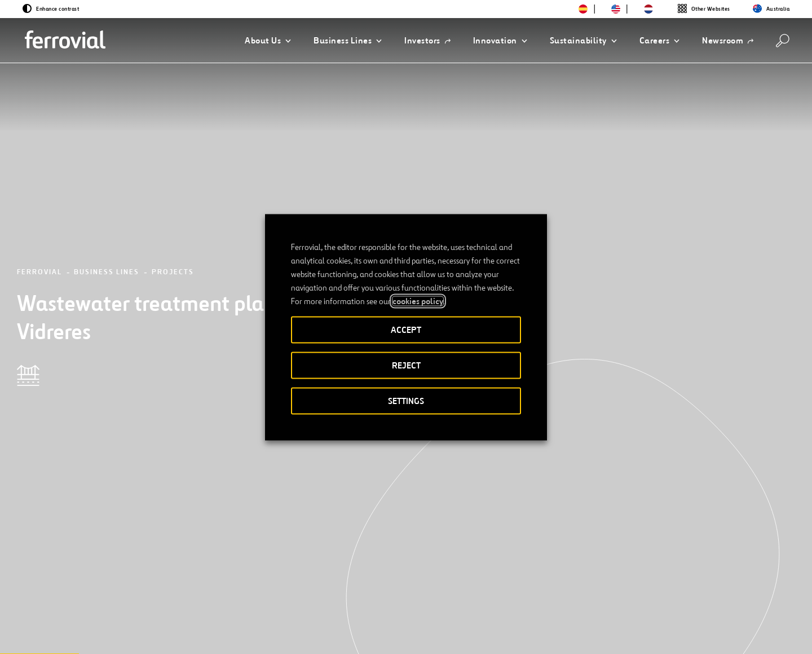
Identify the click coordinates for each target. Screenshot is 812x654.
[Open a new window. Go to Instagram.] (147, 606)
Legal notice (478, 607)
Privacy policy (545, 607)
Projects (173, 149)
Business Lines (107, 149)
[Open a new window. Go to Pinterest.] (187, 606)
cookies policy (418, 301)
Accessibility (413, 607)
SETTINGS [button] (406, 400)
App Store (647, 569)
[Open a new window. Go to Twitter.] (86, 606)
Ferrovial (39, 149)
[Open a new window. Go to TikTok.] (167, 606)
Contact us (193, 568)
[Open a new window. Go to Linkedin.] (106, 606)
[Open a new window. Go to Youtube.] (208, 606)
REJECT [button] (406, 365)
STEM (317, 568)
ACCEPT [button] (406, 329)
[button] (268, 41)
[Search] (783, 41)
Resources (98, 568)
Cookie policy (614, 607)
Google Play (705, 569)
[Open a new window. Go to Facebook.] (126, 606)
